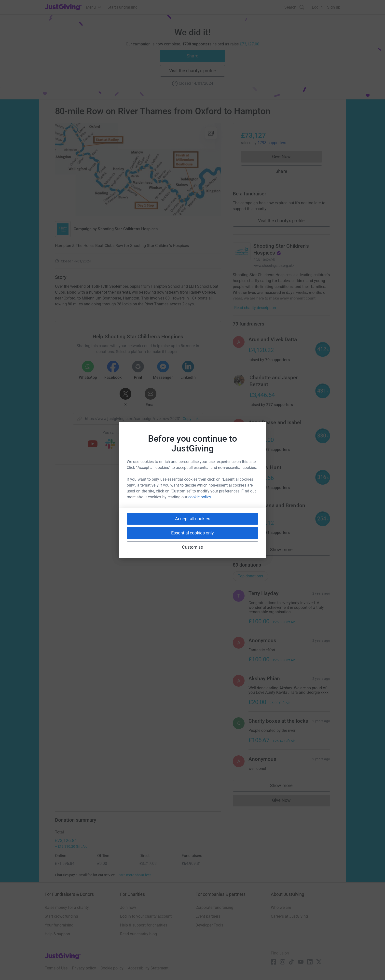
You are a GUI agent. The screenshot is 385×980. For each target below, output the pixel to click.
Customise (193, 547)
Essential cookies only (192, 533)
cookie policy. (200, 497)
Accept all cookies (193, 519)
